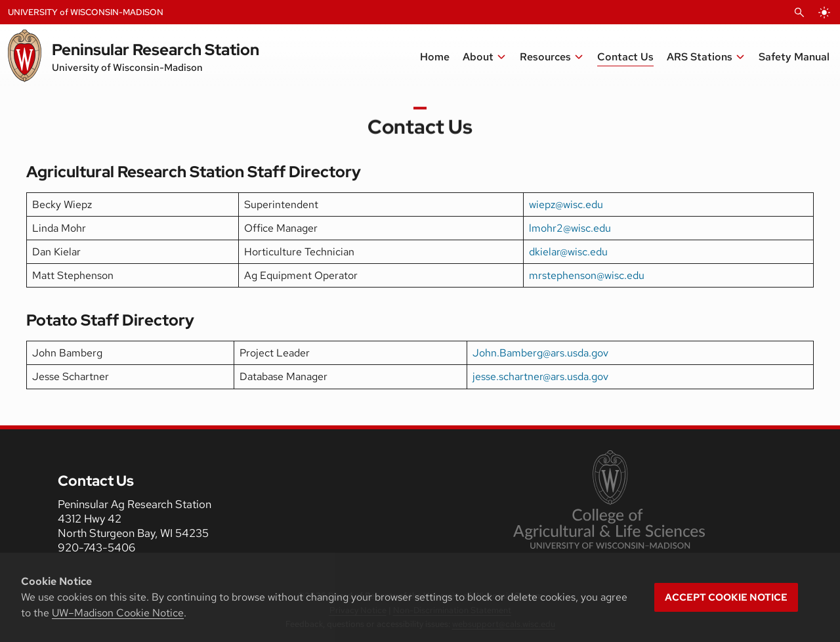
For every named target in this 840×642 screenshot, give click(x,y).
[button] (706, 57)
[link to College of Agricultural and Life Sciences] (609, 501)
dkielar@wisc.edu (568, 252)
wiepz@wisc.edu (566, 204)
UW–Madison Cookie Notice (118, 613)
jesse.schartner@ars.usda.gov (540, 376)
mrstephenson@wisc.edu (587, 275)
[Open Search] (799, 12)
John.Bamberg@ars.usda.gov (540, 353)
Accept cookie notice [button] (726, 597)
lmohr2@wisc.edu (570, 228)
